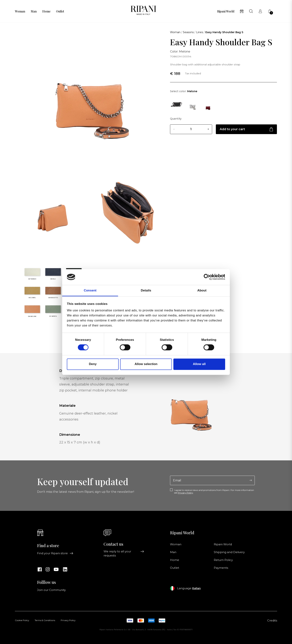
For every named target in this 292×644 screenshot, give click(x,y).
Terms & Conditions (45, 621)
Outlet (60, 11)
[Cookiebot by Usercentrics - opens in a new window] (209, 277)
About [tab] (202, 290)
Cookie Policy (22, 621)
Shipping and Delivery (229, 552)
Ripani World (226, 11)
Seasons (188, 32)
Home (46, 11)
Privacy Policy (185, 493)
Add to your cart (246, 129)
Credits (272, 621)
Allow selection (146, 364)
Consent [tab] (90, 290)
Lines (200, 32)
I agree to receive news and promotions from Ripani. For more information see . (214, 491)
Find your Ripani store (55, 553)
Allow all (199, 364)
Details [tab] (146, 290)
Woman (20, 11)
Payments (221, 568)
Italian (196, 588)
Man (34, 11)
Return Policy (223, 560)
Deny (93, 364)
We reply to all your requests (124, 553)
